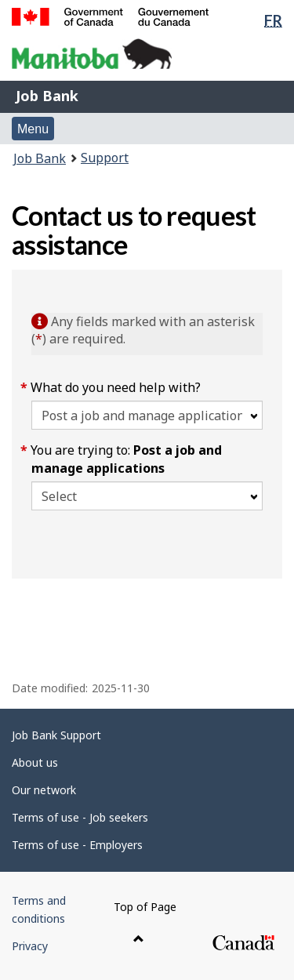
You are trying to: (127, 459)
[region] (147, 606)
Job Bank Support (56, 735)
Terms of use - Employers (77, 845)
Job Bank (47, 96)
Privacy (30, 946)
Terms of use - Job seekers (80, 817)
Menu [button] (33, 129)
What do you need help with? (116, 387)
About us (35, 762)
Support (105, 158)
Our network (44, 790)
